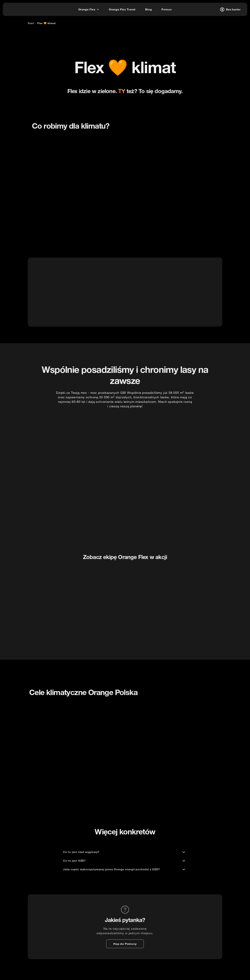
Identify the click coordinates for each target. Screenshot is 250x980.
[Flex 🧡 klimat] (46, 23)
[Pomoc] (167, 9)
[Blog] (148, 9)
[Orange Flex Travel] (122, 9)
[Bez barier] (230, 9)
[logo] (16, 9)
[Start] (31, 23)
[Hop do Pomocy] (125, 944)
